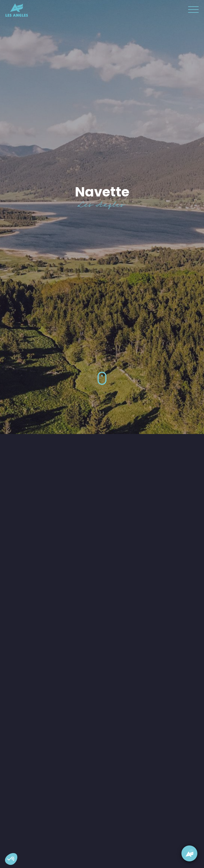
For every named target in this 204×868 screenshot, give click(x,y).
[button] (11, 859)
